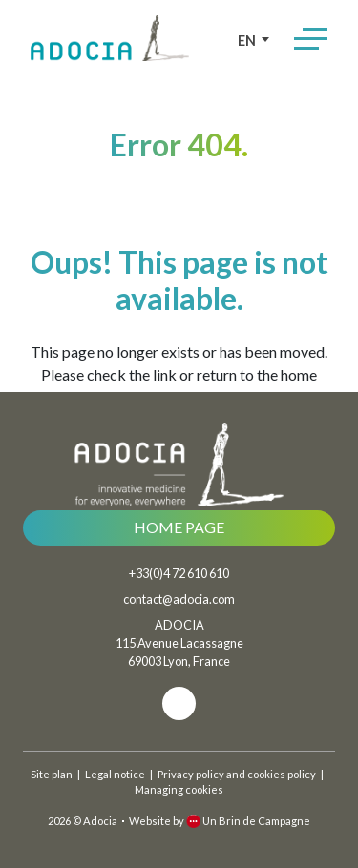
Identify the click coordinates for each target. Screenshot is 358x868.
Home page (179, 527)
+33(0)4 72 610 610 (179, 573)
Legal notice (115, 774)
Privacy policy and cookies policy (237, 774)
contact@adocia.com (179, 599)
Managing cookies (179, 789)
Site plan (52, 774)
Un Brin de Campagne (248, 821)
